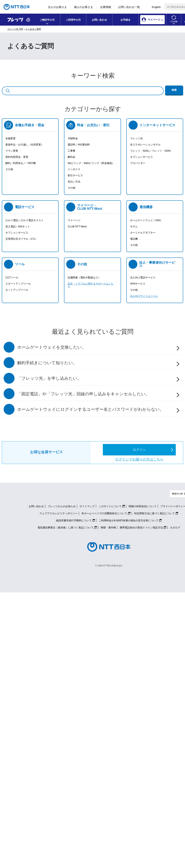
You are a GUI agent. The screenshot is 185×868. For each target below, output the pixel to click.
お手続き (126, 20)
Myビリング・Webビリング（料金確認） (91, 163)
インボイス (74, 169)
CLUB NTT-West (77, 226)
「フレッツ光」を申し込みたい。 (49, 378)
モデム (134, 226)
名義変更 (11, 138)
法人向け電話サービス (143, 277)
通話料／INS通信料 (79, 145)
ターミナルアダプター (143, 233)
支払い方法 (74, 182)
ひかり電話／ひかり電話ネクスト (24, 220)
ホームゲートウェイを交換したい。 (52, 347)
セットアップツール (17, 290)
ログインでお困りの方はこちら (139, 459)
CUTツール (12, 277)
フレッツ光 (136, 138)
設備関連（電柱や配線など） (84, 277)
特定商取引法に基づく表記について (155, 513)
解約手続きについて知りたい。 (47, 363)
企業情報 (106, 7)
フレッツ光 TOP (15, 29)
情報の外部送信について (143, 506)
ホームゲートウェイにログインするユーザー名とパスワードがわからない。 (91, 409)
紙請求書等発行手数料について (74, 520)
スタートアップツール (18, 284)
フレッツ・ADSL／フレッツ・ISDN (150, 151)
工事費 (71, 151)
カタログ (175, 528)
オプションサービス (141, 157)
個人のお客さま (84, 7)
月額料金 (73, 138)
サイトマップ (87, 506)
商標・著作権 (108, 528)
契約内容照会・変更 (17, 157)
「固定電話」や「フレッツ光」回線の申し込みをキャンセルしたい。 (83, 394)
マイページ (74, 220)
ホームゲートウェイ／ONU (146, 220)
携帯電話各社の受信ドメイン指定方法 (141, 528)
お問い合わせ (99, 20)
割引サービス (75, 175)
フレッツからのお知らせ (62, 506)
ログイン (139, 450)
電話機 (134, 239)
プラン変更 (12, 151)
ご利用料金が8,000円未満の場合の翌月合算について (129, 520)
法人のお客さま (57, 7)
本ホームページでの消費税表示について (104, 513)
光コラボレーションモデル (145, 145)
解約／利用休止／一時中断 (21, 163)
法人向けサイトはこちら (144, 296)
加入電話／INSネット (18, 226)
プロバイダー (138, 163)
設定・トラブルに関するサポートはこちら (91, 285)
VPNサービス (138, 284)
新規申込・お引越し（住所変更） (24, 145)
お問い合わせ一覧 (129, 7)
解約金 (71, 157)
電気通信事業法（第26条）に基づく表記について (66, 528)
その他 (9, 169)
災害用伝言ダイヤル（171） (21, 239)
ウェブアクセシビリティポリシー (59, 513)
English (156, 7)
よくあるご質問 (33, 29)
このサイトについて (110, 506)
